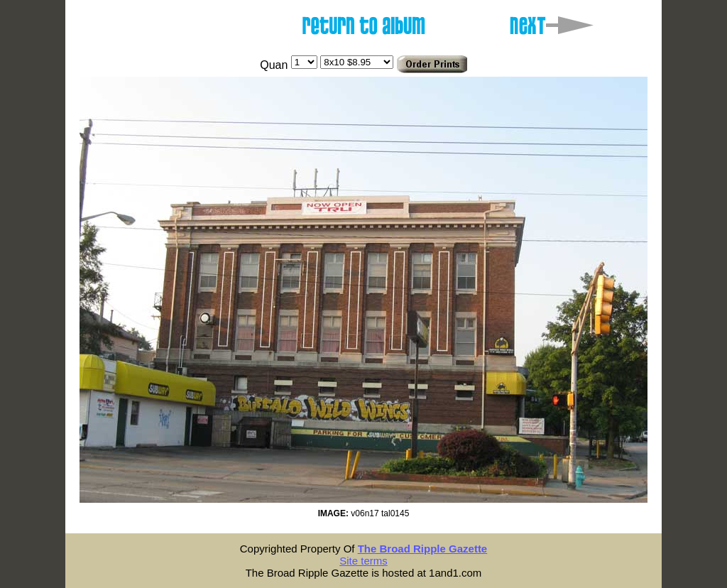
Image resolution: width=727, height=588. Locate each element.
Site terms (363, 561)
